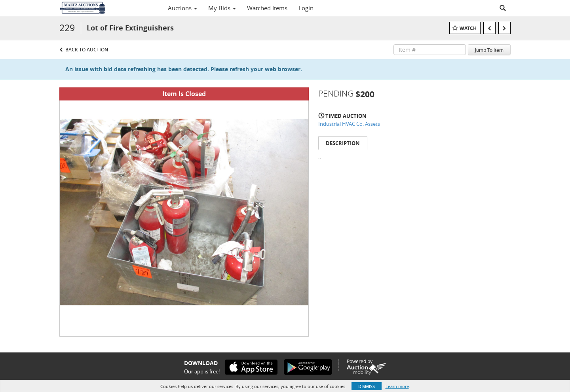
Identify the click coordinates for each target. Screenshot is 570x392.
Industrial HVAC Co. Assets (349, 124)
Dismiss (367, 386)
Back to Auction (87, 50)
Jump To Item (489, 50)
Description (343, 143)
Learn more (397, 386)
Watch (468, 28)
